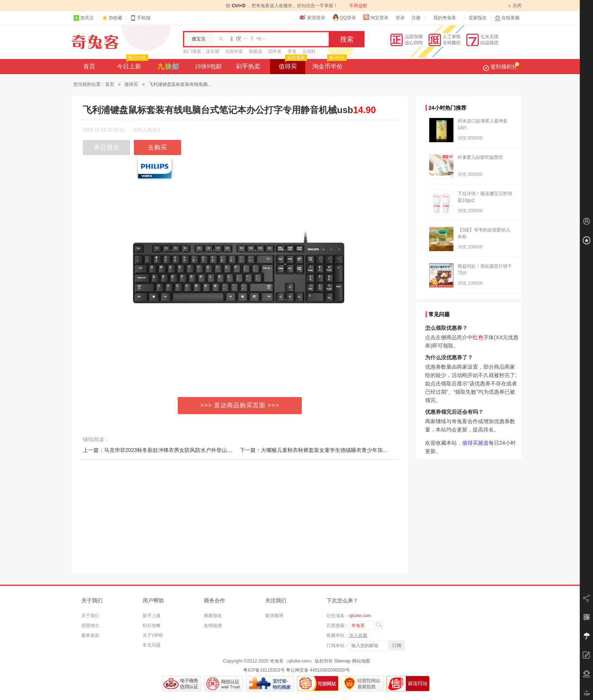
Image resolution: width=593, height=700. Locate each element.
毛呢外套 (234, 51)
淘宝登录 (376, 17)
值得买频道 (475, 443)
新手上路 (152, 616)
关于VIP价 (153, 635)
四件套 (275, 51)
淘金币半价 (329, 64)
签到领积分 (501, 67)
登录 (400, 18)
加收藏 (115, 18)
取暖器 (256, 51)
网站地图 (361, 661)
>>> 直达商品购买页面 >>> (240, 405)
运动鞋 (309, 51)
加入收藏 (358, 635)
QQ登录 (344, 17)
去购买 (158, 147)
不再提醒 (358, 6)
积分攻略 (152, 625)
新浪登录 (312, 17)
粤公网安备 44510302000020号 (318, 670)
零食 (292, 51)
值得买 (292, 64)
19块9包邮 (208, 66)
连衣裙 (213, 51)
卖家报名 (478, 18)
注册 (416, 18)
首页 (89, 66)
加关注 (84, 18)
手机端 (140, 18)
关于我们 (90, 616)
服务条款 (90, 635)
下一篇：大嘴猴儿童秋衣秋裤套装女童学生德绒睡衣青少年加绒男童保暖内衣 (330, 450)
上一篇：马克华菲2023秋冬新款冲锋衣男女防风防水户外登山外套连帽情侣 (171, 450)
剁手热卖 (248, 66)
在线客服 (507, 18)
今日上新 (132, 64)
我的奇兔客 (445, 18)
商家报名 (213, 616)
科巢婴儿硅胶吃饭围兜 (480, 157)
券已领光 (107, 147)
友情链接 (213, 625)
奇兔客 (95, 42)
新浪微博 (274, 616)
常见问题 (152, 645)
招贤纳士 (90, 625)
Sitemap (342, 661)
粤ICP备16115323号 (264, 670)
